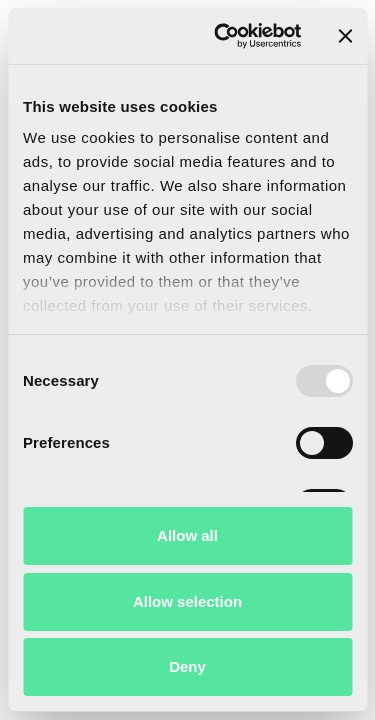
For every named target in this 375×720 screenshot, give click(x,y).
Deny (187, 666)
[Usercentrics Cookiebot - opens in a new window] (223, 36)
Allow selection (187, 601)
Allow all (187, 535)
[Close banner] (345, 36)
